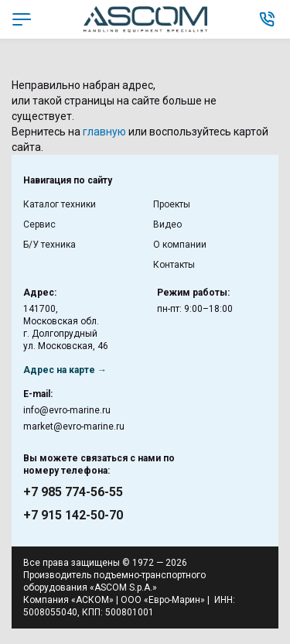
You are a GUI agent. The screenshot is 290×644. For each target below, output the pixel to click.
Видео (167, 224)
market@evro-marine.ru (74, 426)
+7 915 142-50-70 (73, 515)
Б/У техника (49, 245)
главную (104, 132)
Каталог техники (60, 204)
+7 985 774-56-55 (73, 492)
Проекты (172, 204)
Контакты (174, 265)
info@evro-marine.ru (67, 410)
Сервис (39, 224)
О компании (180, 245)
